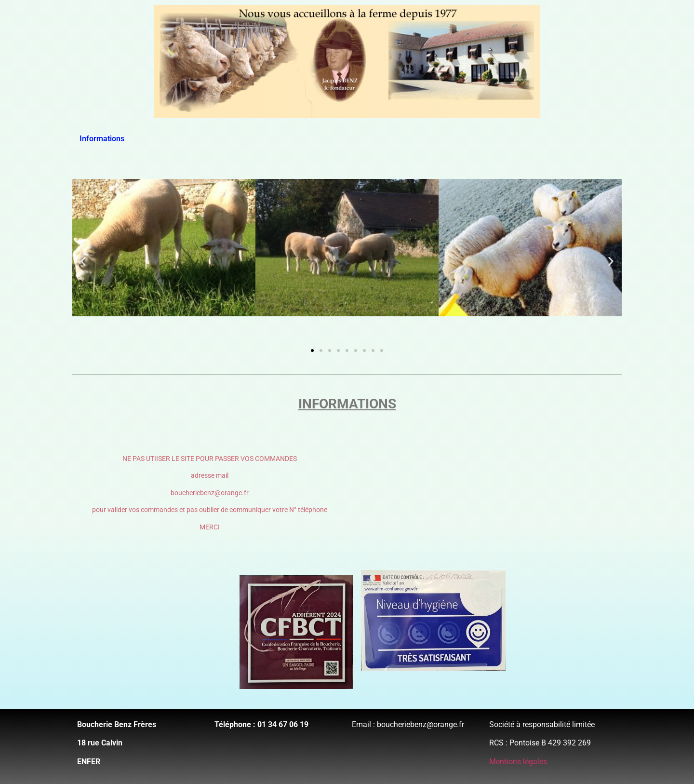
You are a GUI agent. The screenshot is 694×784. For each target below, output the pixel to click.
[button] (83, 261)
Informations (102, 139)
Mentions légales (518, 762)
